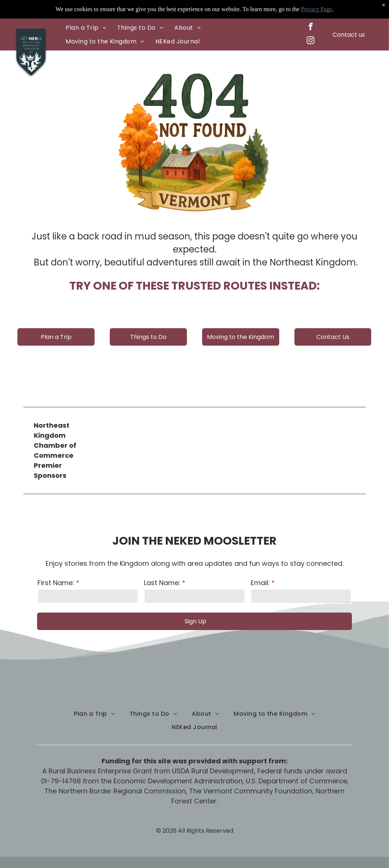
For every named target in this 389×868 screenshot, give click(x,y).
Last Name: (162, 583)
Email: (260, 583)
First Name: (56, 583)
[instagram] (310, 41)
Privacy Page (316, 9)
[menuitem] (86, 28)
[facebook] (310, 28)
